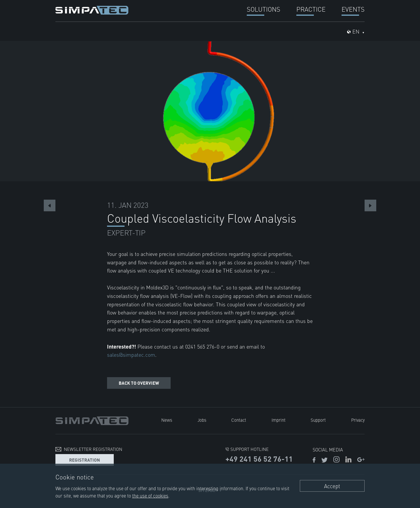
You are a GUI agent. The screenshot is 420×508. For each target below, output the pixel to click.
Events (353, 9)
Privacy (358, 420)
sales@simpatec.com (131, 355)
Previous (50, 205)
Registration (85, 460)
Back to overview (139, 383)
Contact (239, 420)
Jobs (202, 420)
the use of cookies (150, 495)
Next (370, 205)
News (167, 420)
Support (318, 420)
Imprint (279, 420)
